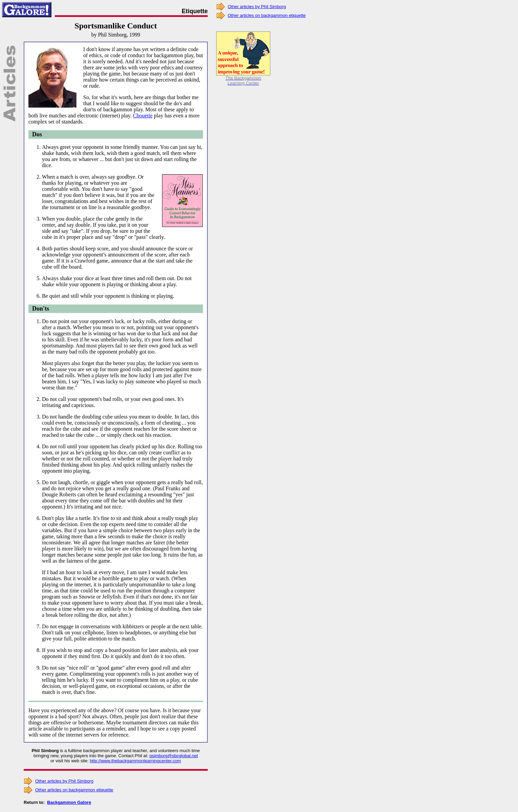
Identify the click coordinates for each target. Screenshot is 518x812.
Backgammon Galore (69, 802)
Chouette (143, 116)
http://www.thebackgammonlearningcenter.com (135, 761)
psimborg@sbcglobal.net (174, 756)
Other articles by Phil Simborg (64, 781)
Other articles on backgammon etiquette (74, 790)
